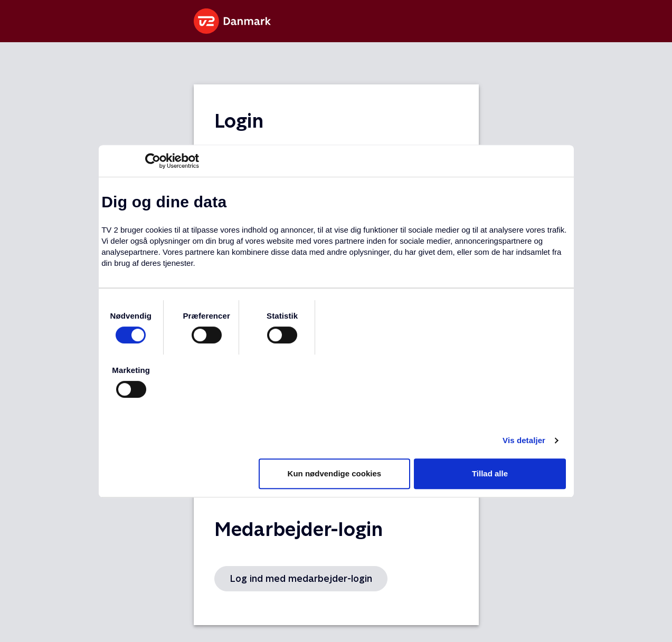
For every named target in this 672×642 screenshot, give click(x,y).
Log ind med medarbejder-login (301, 578)
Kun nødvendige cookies (335, 473)
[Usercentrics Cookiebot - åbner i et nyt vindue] (153, 161)
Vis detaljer (524, 440)
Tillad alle (490, 473)
